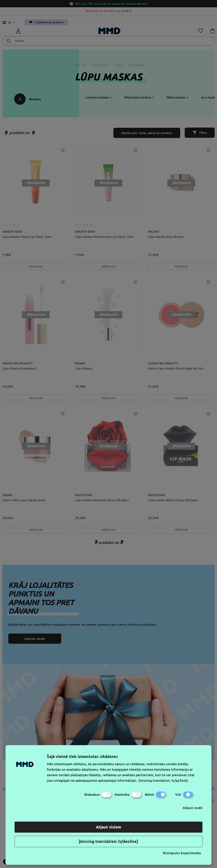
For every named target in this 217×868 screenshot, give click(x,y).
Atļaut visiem (108, 827)
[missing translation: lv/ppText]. (164, 780)
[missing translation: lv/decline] (108, 841)
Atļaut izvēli (192, 808)
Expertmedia (191, 853)
